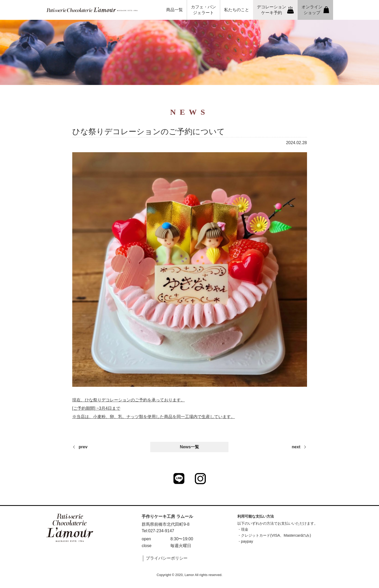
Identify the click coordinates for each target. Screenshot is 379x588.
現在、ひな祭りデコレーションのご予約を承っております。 (129, 400)
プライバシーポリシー (167, 558)
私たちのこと (237, 10)
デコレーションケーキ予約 (275, 10)
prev (83, 447)
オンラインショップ (315, 10)
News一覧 (190, 447)
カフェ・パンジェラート (203, 10)
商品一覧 (175, 10)
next (296, 447)
